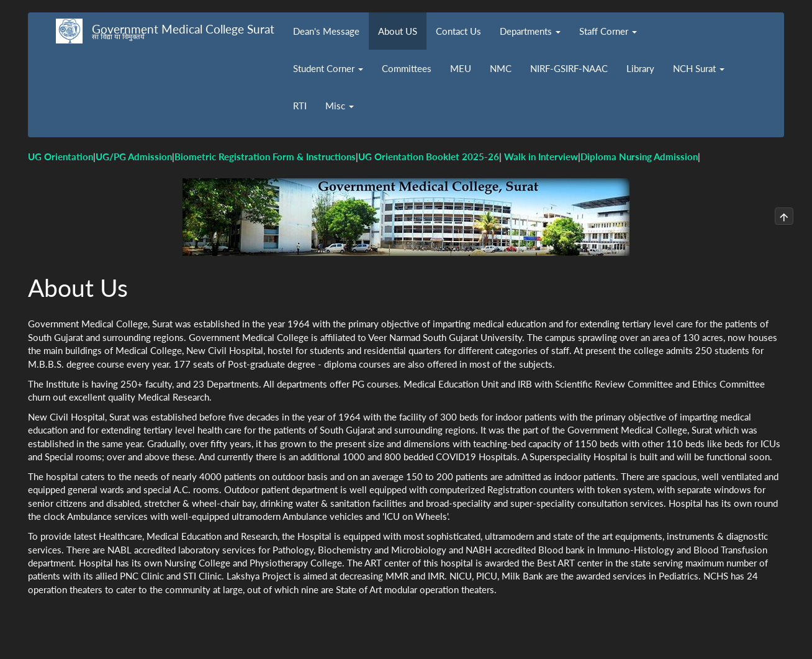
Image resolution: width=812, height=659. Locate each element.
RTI (300, 106)
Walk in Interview (541, 157)
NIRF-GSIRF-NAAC (569, 68)
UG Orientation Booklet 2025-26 (429, 157)
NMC (501, 68)
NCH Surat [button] (699, 68)
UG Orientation (61, 157)
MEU (461, 68)
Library (640, 68)
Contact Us (458, 31)
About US (398, 31)
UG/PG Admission (134, 157)
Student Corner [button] (328, 68)
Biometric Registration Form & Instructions (265, 157)
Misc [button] (340, 106)
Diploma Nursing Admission (639, 157)
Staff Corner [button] (608, 31)
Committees (407, 68)
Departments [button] (530, 31)
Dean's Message (326, 31)
